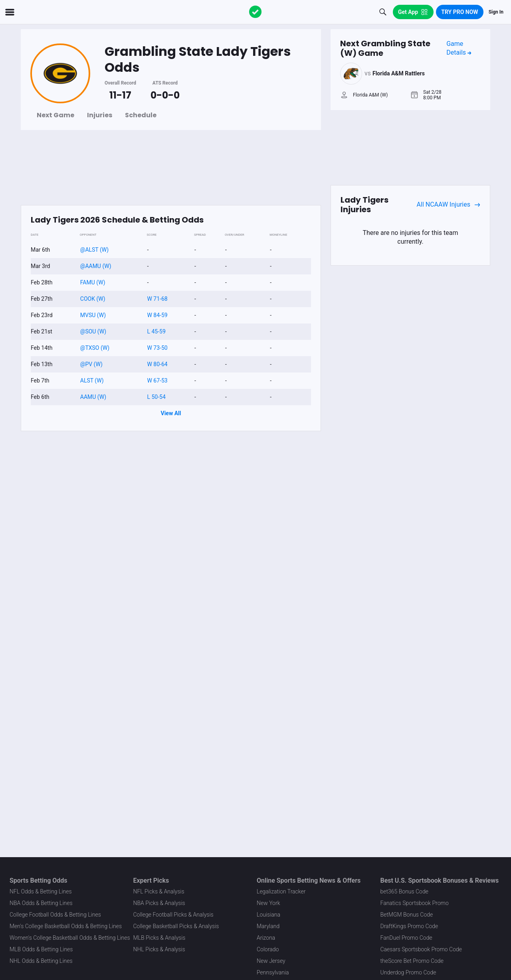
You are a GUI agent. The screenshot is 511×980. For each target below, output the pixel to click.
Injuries (100, 115)
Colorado (268, 949)
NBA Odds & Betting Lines (41, 903)
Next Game (55, 115)
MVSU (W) (93, 315)
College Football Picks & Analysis (173, 915)
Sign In (496, 12)
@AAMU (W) (96, 266)
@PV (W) (91, 364)
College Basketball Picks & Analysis (176, 926)
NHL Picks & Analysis (159, 949)
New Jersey (271, 961)
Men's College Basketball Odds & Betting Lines (66, 926)
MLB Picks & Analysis (159, 938)
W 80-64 (157, 364)
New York (268, 903)
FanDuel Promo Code (406, 938)
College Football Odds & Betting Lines (55, 915)
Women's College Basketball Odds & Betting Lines (70, 938)
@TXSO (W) (95, 348)
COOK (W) (93, 299)
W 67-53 (157, 381)
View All (171, 413)
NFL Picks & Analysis (159, 891)
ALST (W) (92, 381)
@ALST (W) (94, 250)
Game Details (459, 48)
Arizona (266, 938)
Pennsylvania (273, 972)
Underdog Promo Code (408, 972)
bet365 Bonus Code (404, 891)
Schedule (141, 115)
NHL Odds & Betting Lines (41, 961)
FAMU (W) (93, 282)
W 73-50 (157, 348)
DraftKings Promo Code (409, 926)
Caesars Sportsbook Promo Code (421, 949)
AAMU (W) (93, 397)
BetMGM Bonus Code (407, 915)
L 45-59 (156, 331)
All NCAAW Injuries (449, 205)
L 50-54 (156, 397)
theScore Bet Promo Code (412, 961)
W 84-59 (157, 315)
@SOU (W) (93, 331)
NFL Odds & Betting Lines (41, 891)
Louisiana (268, 915)
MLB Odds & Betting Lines (41, 949)
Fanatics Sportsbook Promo (415, 903)
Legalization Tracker (281, 891)
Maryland (268, 926)
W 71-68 (157, 299)
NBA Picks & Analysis (159, 903)
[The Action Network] (255, 12)
